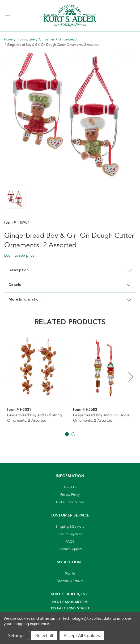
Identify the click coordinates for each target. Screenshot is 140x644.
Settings (16, 635)
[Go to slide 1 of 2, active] (67, 434)
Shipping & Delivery (70, 527)
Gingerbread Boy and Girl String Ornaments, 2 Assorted (35, 418)
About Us (70, 487)
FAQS (70, 542)
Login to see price (19, 255)
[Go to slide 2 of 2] (73, 434)
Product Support (70, 549)
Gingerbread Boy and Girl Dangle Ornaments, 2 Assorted (101, 418)
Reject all (44, 635)
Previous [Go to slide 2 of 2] (10, 377)
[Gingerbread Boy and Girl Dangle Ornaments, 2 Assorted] (103, 368)
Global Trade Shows (70, 502)
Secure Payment (70, 534)
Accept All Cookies (82, 635)
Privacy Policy (70, 495)
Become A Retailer (70, 581)
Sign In (70, 574)
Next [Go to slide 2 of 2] (130, 377)
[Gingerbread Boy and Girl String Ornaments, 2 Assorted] (37, 368)
